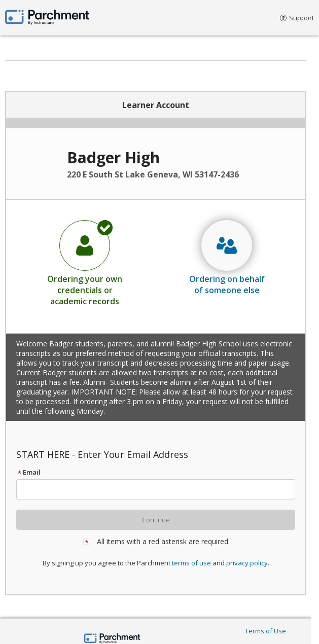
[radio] (85, 263)
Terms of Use (265, 631)
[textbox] (160, 489)
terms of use (191, 563)
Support (297, 18)
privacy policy (247, 563)
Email (28, 472)
